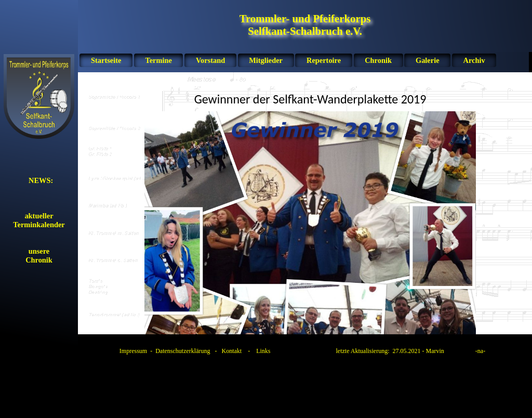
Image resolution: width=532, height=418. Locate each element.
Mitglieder (266, 60)
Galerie (428, 60)
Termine (158, 60)
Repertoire (324, 60)
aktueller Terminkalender (39, 220)
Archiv (474, 60)
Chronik (378, 60)
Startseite (106, 60)
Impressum (133, 351)
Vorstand (210, 60)
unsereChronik (39, 256)
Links (263, 351)
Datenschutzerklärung (183, 351)
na (480, 351)
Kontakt (231, 351)
